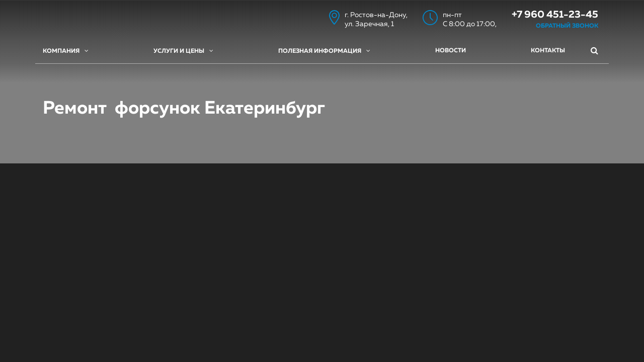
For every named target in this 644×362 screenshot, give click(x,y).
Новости (451, 51)
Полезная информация (324, 51)
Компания (66, 51)
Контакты (548, 51)
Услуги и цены (183, 51)
